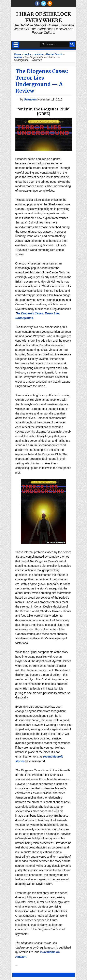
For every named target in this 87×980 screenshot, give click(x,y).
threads (44, 3)
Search (72, 44)
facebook (37, 3)
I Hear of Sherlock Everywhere (43, 17)
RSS (50, 3)
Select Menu (16, 45)
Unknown (31, 99)
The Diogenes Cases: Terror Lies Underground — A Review (42, 81)
